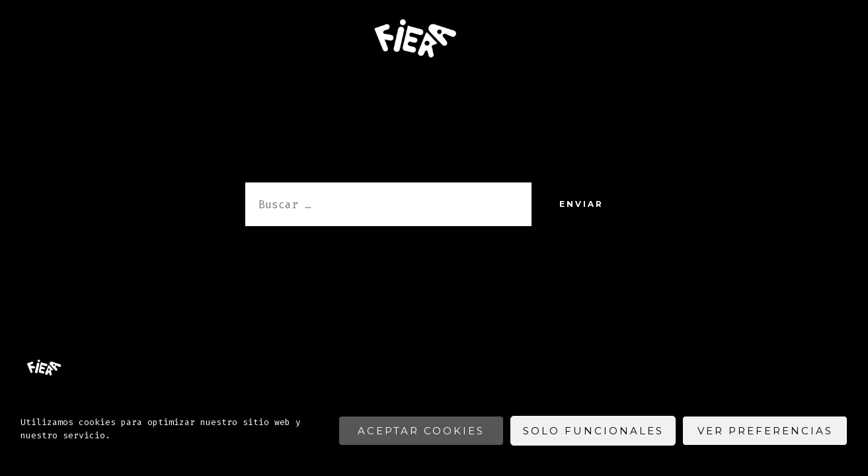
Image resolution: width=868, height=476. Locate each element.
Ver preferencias (765, 431)
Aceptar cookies (421, 431)
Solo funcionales (593, 431)
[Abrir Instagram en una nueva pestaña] (838, 299)
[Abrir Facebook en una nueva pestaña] (804, 299)
